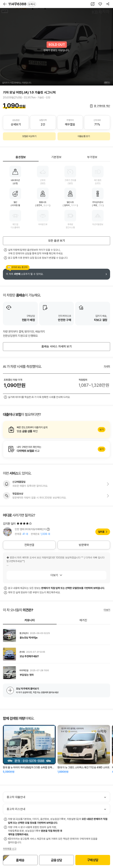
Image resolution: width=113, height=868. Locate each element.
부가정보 (92, 157)
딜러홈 (101, 532)
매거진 (83, 620)
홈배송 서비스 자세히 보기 (57, 346)
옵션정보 (21, 157)
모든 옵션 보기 (57, 241)
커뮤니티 (30, 620)
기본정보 (56, 157)
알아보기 (56, 430)
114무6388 (22, 4)
